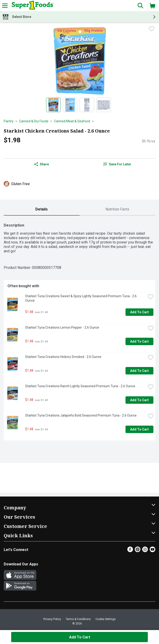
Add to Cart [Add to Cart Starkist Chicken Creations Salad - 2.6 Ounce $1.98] (80, 637)
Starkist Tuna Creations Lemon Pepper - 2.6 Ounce (62, 327)
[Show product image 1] (53, 105)
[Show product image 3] (87, 105)
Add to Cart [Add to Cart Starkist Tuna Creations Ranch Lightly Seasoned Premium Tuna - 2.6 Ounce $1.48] (139, 400)
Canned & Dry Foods (34, 121)
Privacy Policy (52, 619)
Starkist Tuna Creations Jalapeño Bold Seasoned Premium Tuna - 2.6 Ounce (81, 415)
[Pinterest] (138, 551)
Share (42, 164)
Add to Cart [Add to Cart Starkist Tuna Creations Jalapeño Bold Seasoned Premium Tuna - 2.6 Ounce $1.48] (139, 429)
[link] (118, 164)
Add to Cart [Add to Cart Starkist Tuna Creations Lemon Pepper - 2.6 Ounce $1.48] (139, 341)
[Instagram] (145, 551)
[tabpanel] (79, 330)
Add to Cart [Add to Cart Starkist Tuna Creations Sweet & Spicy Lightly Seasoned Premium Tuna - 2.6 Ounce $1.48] (139, 312)
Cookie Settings (106, 619)
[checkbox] (152, 29)
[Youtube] (152, 551)
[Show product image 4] (104, 105)
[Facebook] (130, 551)
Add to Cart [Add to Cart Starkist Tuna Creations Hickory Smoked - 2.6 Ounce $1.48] (139, 371)
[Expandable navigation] (5, 6)
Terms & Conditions (78, 619)
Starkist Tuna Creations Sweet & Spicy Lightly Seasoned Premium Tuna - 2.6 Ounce (81, 298)
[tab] (42, 209)
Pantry (9, 121)
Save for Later (117, 164)
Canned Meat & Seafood (72, 121)
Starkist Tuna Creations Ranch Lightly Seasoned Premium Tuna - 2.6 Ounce (80, 386)
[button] (140, 6)
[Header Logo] (32, 6)
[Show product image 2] (70, 105)
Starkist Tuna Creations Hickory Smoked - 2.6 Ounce (63, 357)
